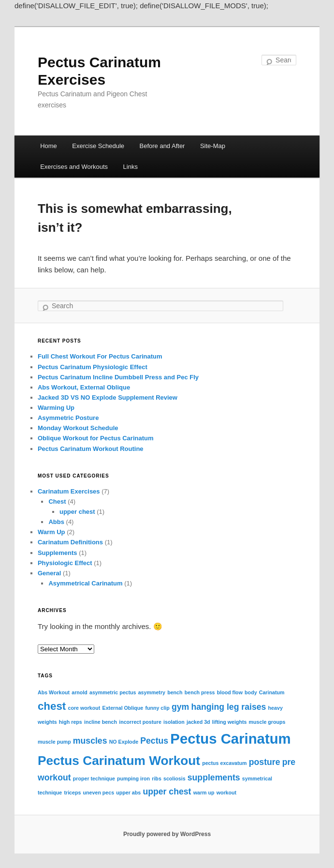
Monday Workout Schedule (78, 428)
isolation (174, 722)
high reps (71, 722)
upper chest (77, 512)
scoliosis (174, 778)
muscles (90, 741)
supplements (214, 778)
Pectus (154, 741)
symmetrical (257, 778)
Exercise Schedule (98, 146)
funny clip (157, 708)
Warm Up (51, 532)
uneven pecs (99, 793)
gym (180, 707)
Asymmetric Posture (68, 418)
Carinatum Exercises (69, 491)
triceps (72, 793)
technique (50, 793)
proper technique (94, 778)
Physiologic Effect (65, 563)
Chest (57, 501)
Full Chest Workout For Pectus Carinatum (100, 356)
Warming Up (56, 408)
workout (226, 793)
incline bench (101, 722)
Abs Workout (54, 692)
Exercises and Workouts (74, 167)
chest (52, 706)
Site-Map (213, 146)
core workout (84, 708)
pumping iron (133, 778)
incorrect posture (140, 722)
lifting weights (230, 722)
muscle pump (54, 742)
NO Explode (124, 742)
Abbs (56, 522)
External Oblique (123, 708)
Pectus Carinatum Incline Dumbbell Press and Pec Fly (118, 377)
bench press (200, 692)
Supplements (58, 553)
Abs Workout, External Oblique (84, 387)
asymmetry (152, 692)
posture (265, 762)
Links (131, 167)
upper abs (128, 793)
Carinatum (272, 692)
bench (175, 692)
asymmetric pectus (113, 692)
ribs (157, 778)
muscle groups (267, 722)
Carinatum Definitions (70, 542)
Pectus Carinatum (230, 739)
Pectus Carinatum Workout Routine (91, 449)
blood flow (230, 692)
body (251, 692)
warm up (204, 793)
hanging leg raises (228, 707)
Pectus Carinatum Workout (119, 761)
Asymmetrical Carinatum (85, 583)
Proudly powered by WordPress (167, 834)
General (49, 573)
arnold (80, 692)
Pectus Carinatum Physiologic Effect (93, 367)
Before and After (162, 146)
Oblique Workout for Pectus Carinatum (96, 438)
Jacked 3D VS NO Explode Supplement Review (108, 397)
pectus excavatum (224, 763)
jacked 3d (198, 722)
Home (49, 146)
